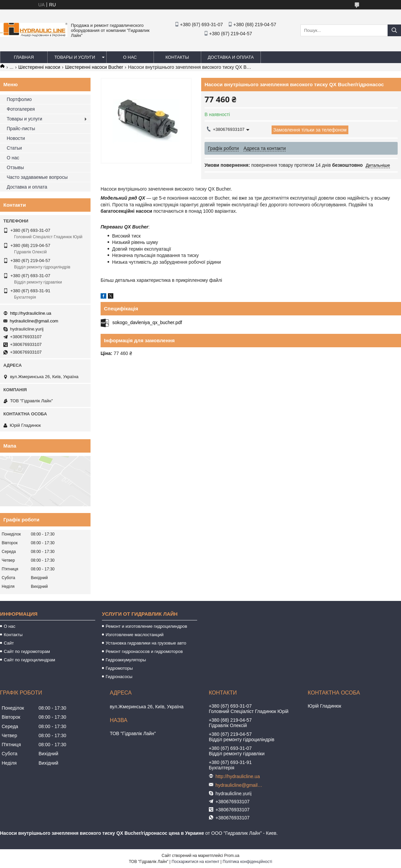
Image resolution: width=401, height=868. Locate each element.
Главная (24, 57)
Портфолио (19, 99)
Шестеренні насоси (39, 67)
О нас (130, 57)
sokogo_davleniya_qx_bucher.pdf (147, 322)
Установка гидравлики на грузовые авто (146, 643)
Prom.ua (232, 856)
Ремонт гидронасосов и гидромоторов (144, 651)
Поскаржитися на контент (195, 862)
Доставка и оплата (231, 57)
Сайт (9, 643)
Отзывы (15, 167)
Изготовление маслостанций (135, 635)
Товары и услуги (75, 57)
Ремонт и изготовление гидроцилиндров (146, 626)
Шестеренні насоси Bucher (94, 67)
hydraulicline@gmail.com (34, 321)
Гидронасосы (119, 677)
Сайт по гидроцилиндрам (29, 660)
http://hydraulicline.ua (31, 313)
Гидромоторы (119, 668)
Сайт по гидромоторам (27, 651)
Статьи (14, 148)
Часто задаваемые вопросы (37, 177)
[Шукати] (394, 30)
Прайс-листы (21, 129)
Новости (16, 138)
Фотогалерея (21, 109)
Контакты (177, 57)
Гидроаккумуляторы (126, 660)
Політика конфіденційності (247, 862)
